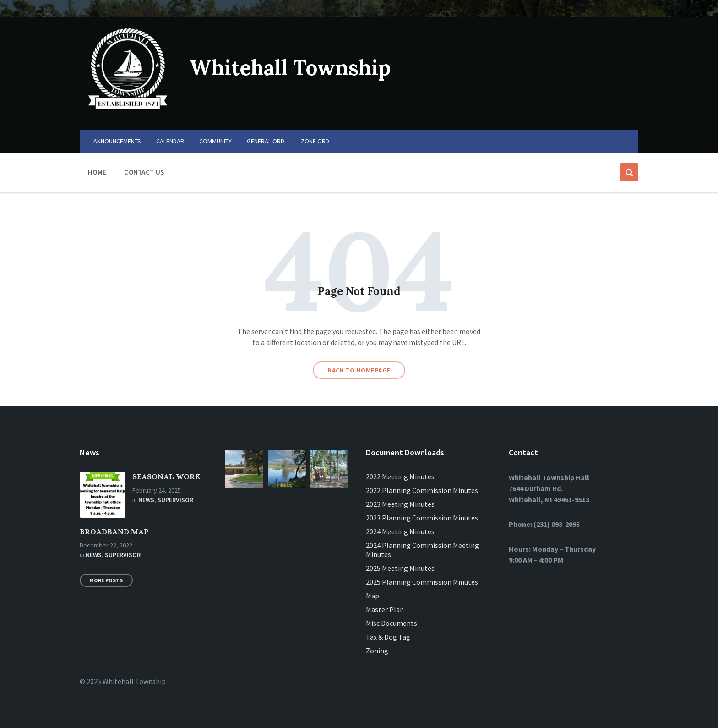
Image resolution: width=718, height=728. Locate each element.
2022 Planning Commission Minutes (422, 490)
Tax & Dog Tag (388, 637)
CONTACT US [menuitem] (144, 172)
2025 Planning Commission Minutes (422, 582)
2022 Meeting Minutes (400, 476)
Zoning (377, 651)
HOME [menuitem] (97, 172)
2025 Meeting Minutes (400, 568)
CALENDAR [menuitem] (170, 141)
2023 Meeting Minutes (400, 504)
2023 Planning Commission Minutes (422, 518)
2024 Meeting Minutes (400, 531)
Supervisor (175, 500)
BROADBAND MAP (114, 531)
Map (373, 596)
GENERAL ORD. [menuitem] (266, 141)
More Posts (106, 580)
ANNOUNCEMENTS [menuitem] (117, 141)
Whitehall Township (296, 67)
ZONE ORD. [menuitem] (316, 141)
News (146, 500)
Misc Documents (392, 623)
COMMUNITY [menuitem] (215, 141)
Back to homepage (359, 370)
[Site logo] (128, 112)
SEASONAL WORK (166, 476)
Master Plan (385, 609)
